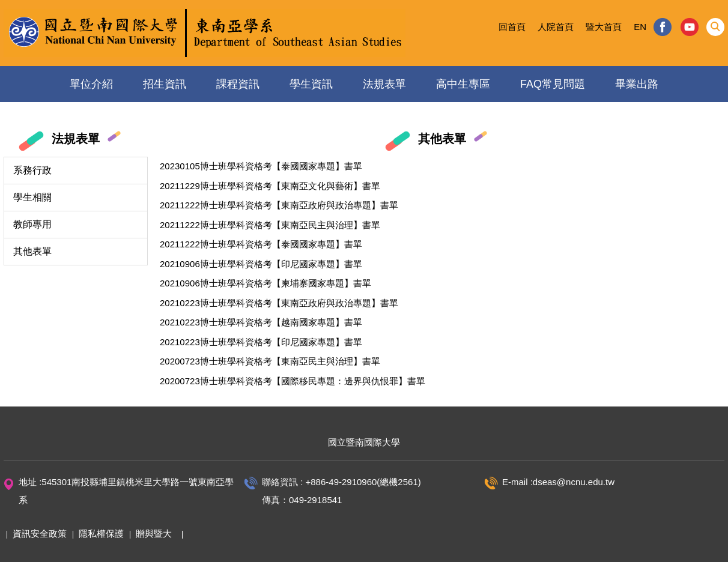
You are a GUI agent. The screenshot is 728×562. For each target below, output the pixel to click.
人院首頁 (556, 27)
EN (640, 27)
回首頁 (512, 27)
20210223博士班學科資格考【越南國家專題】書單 (261, 322)
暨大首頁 (604, 27)
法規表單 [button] (384, 84)
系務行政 (32, 170)
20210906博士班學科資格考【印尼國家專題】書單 (261, 264)
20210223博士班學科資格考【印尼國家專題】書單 (261, 342)
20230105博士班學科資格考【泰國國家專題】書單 (261, 166)
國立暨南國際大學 (364, 442)
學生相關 (32, 197)
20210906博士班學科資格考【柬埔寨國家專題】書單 (265, 283)
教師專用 (32, 224)
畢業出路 (637, 84)
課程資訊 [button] (238, 84)
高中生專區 (463, 84)
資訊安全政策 (40, 533)
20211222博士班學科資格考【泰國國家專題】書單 (261, 244)
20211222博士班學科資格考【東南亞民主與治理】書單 (270, 225)
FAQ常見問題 (553, 84)
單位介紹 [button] (91, 84)
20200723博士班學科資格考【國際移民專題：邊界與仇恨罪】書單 (293, 381)
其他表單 (32, 251)
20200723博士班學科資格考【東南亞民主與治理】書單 (270, 361)
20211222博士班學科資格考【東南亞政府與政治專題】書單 (279, 205)
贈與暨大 (154, 533)
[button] (715, 27)
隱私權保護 (101, 533)
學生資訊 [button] (311, 84)
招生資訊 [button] (165, 84)
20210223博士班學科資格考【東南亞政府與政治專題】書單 (279, 303)
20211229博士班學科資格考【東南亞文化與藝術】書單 (270, 186)
